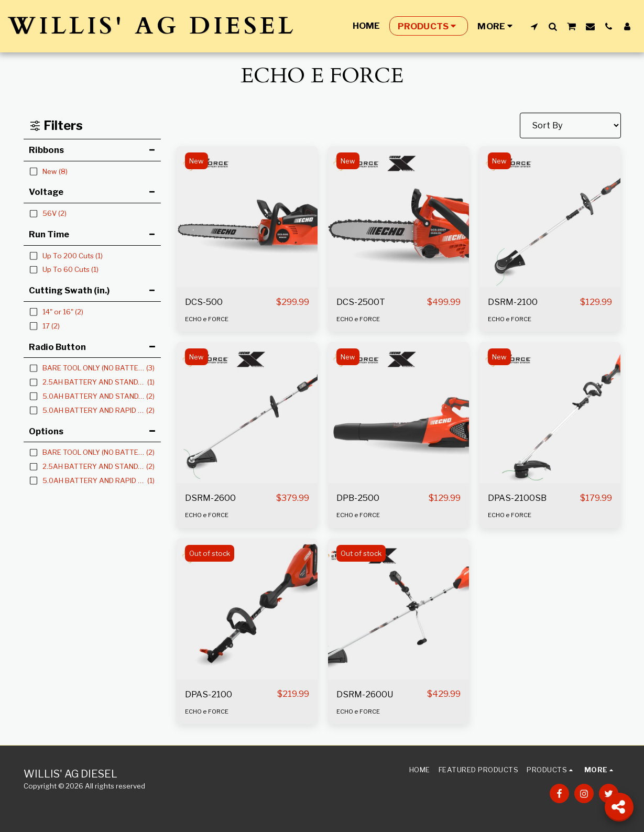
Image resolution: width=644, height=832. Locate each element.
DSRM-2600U (365, 694)
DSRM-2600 (210, 498)
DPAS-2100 (209, 694)
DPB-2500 (358, 498)
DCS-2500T (361, 302)
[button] (534, 26)
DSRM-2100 (513, 302)
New (197, 161)
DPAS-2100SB (517, 498)
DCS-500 (204, 302)
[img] (247, 217)
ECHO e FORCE (207, 319)
